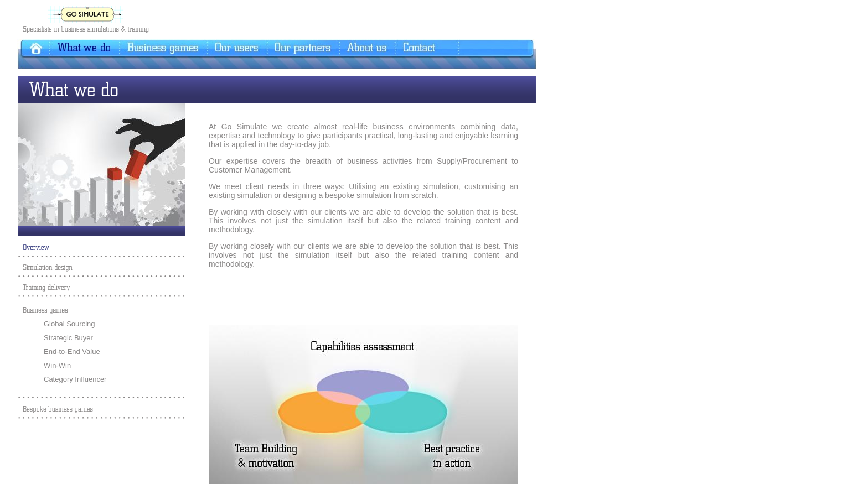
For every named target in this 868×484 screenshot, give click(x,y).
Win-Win (57, 365)
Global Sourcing (69, 324)
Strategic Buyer (68, 338)
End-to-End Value (72, 352)
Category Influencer (75, 379)
